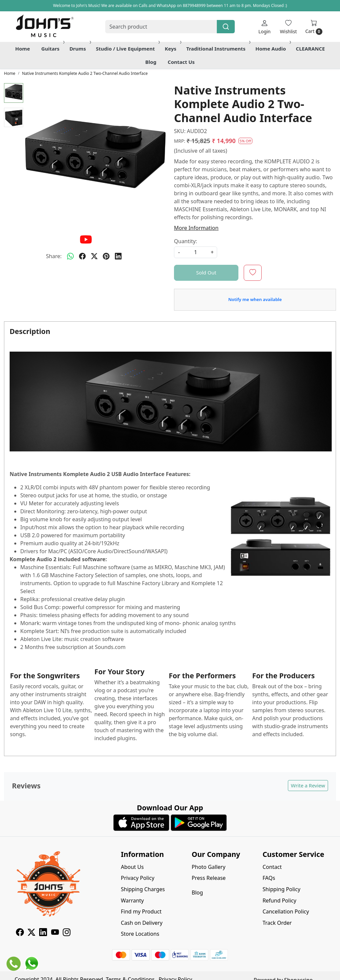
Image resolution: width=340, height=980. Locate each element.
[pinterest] (106, 256)
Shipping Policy (282, 889)
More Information (196, 228)
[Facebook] (20, 933)
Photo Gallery (209, 867)
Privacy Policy (138, 878)
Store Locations (140, 934)
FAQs (269, 878)
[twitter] (94, 256)
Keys (172, 49)
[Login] (264, 27)
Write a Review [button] (308, 785)
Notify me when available (255, 299)
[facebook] (82, 256)
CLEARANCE (310, 49)
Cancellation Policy (286, 911)
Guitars (52, 49)
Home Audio (273, 49)
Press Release (209, 878)
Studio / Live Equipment (127, 49)
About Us (132, 867)
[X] (31, 933)
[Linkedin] (43, 933)
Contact (272, 867)
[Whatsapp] (70, 256)
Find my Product (141, 911)
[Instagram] (67, 933)
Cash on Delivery (142, 923)
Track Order (277, 923)
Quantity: (185, 241)
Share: (54, 256)
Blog (151, 62)
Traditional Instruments (218, 49)
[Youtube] (55, 933)
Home (23, 49)
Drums (80, 49)
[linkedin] (118, 256)
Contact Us (181, 62)
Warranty (132, 900)
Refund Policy (280, 900)
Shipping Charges (143, 889)
